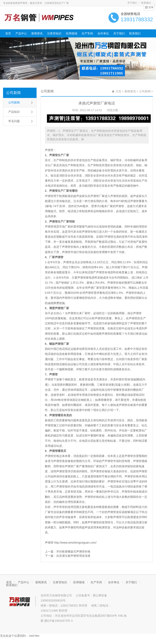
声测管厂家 (97, 196)
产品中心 (21, 33)
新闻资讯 (37, 33)
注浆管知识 (54, 33)
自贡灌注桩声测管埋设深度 (73, 556)
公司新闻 (13, 93)
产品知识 (14, 112)
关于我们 (132, 3)
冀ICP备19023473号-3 (58, 621)
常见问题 (14, 121)
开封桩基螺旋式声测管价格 (73, 551)
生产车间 (87, 33)
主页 (118, 91)
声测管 (49, 150)
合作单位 (103, 33)
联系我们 (146, 3)
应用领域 (71, 33)
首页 (8, 33)
